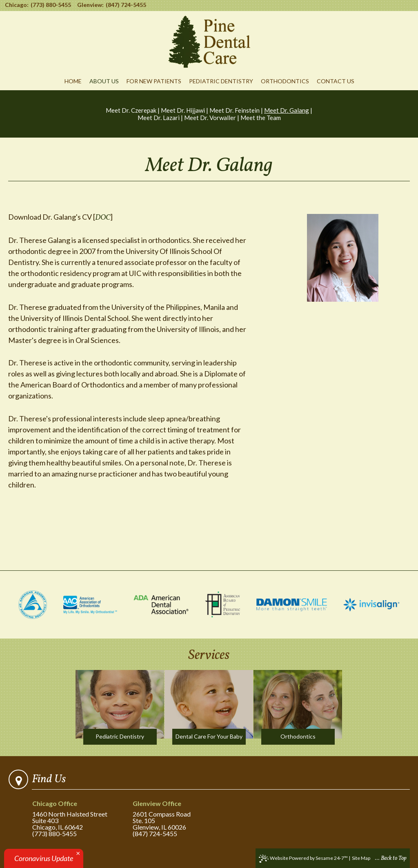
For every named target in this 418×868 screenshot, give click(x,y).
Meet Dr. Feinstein (235, 110)
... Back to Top (391, 858)
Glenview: (90, 5)
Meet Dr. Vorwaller (210, 118)
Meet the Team (261, 118)
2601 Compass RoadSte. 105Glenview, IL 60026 (171, 816)
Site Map (361, 858)
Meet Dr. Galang (287, 110)
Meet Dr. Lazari (159, 118)
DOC (103, 218)
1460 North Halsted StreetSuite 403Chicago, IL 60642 (70, 816)
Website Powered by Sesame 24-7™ (303, 859)
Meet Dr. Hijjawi (183, 110)
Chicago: (17, 5)
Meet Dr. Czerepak (131, 110)
